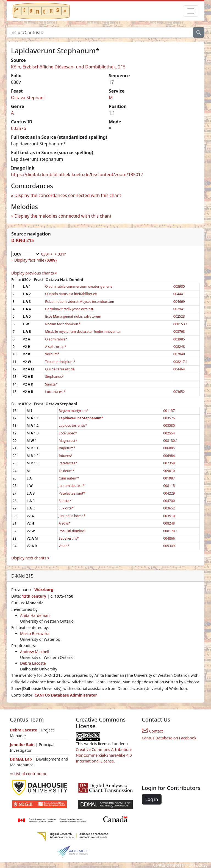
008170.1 (170, 531)
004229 (169, 493)
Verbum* (52, 354)
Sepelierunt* (69, 538)
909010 (169, 471)
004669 (179, 302)
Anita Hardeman (35, 615)
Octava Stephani (28, 98)
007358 (169, 463)
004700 (169, 501)
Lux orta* (66, 508)
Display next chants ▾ (30, 558)
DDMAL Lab (21, 759)
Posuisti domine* (72, 531)
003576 (19, 128)
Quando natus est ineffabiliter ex (71, 294)
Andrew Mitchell (35, 652)
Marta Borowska (35, 633)
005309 (169, 546)
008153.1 (181, 324)
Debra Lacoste (33, 663)
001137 (169, 411)
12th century (34, 596)
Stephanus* (54, 377)
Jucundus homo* (72, 516)
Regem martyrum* (74, 411)
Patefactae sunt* (72, 493)
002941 (179, 309)
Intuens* (66, 456)
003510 (169, 516)
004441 (179, 294)
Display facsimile (35, 260)
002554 (169, 433)
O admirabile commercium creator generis (79, 286)
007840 (179, 354)
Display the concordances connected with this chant (68, 195)
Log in (152, 799)
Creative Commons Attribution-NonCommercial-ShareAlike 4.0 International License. (104, 755)
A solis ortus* (56, 347)
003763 (179, 332)
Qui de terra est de (60, 369)
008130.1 (170, 441)
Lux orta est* (55, 392)
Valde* (64, 546)
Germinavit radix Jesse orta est (69, 309)
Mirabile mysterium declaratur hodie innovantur (83, 332)
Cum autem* (69, 478)
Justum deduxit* (72, 486)
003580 (169, 425)
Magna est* (68, 441)
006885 (169, 448)
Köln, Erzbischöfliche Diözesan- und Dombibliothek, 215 (68, 67)
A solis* (65, 523)
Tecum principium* (60, 362)
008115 (169, 486)
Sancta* (51, 384)
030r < (47, 254)
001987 (169, 478)
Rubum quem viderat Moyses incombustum (80, 302)
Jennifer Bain (23, 744)
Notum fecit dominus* (63, 324)
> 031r (60, 254)
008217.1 (181, 362)
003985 (179, 286)
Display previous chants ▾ (34, 273)
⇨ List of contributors (29, 774)
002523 (179, 316)
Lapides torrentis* (73, 425)
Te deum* (66, 471)
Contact (152, 731)
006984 (169, 456)
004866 (169, 538)
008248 (179, 347)
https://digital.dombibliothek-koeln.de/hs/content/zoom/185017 (77, 174)
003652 (179, 392)
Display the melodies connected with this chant (63, 216)
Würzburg (44, 590)
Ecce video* (68, 433)
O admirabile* (56, 339)
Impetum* (67, 448)
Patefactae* (68, 463)
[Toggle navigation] (191, 11)
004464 (179, 369)
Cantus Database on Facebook (169, 738)
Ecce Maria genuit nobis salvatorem (73, 316)
